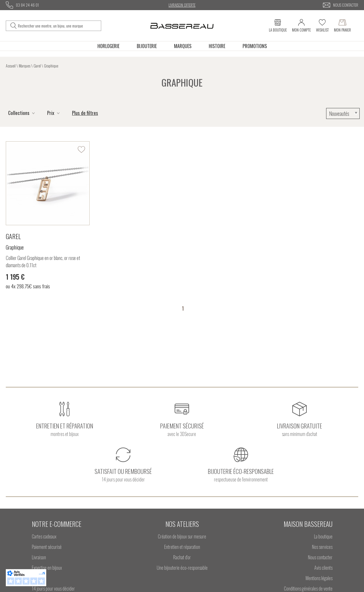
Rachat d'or (182, 557)
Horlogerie (108, 46)
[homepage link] (182, 26)
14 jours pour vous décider (53, 588)
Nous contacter (320, 557)
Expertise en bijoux (47, 568)
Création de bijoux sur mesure (182, 536)
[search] (13, 26)
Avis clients (323, 568)
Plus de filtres (85, 113)
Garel (37, 66)
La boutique (323, 536)
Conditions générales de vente (308, 588)
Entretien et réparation (182, 547)
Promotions (255, 46)
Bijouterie (147, 46)
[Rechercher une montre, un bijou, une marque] (58, 26)
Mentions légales (319, 578)
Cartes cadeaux (44, 536)
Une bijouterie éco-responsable (182, 568)
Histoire (217, 46)
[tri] (343, 113)
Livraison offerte (182, 5)
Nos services (322, 547)
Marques (183, 46)
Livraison (39, 557)
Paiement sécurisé (47, 547)
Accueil (11, 66)
